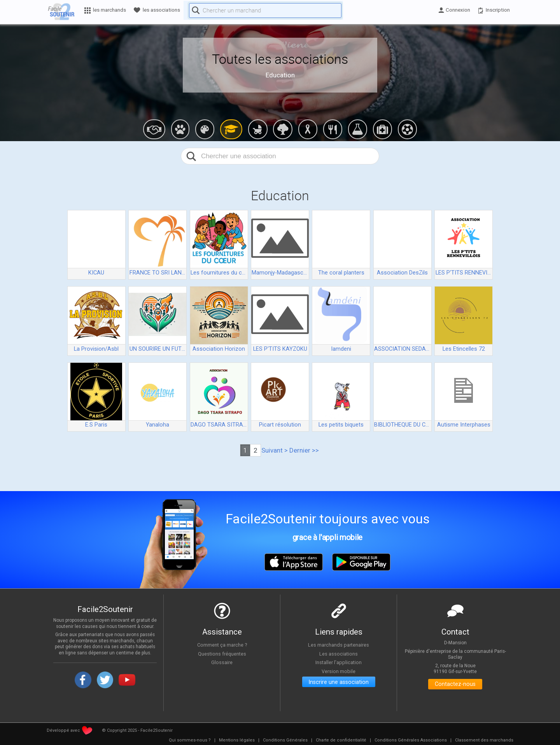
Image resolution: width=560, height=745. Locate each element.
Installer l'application (339, 663)
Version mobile (339, 671)
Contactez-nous (455, 685)
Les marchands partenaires (339, 645)
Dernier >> (304, 450)
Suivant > (275, 450)
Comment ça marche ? (222, 645)
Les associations (339, 654)
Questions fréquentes (222, 654)
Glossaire (222, 663)
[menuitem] (190, 740)
